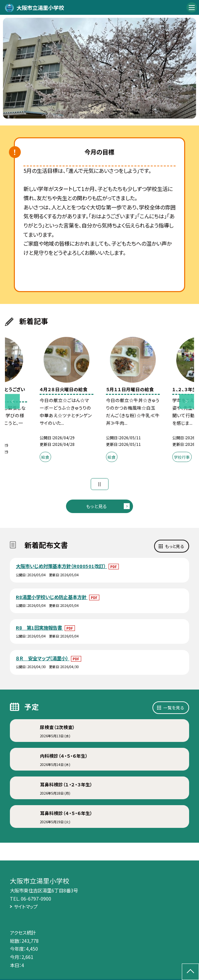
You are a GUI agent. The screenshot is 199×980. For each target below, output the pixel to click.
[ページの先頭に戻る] (190, 972)
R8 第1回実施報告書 (39, 627)
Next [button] (187, 401)
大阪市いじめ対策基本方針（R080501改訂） (61, 566)
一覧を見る (174, 708)
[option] (99, 68)
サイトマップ (26, 906)
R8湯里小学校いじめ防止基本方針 (52, 597)
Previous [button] (12, 401)
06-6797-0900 (36, 898)
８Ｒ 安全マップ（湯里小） (43, 658)
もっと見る (97, 506)
